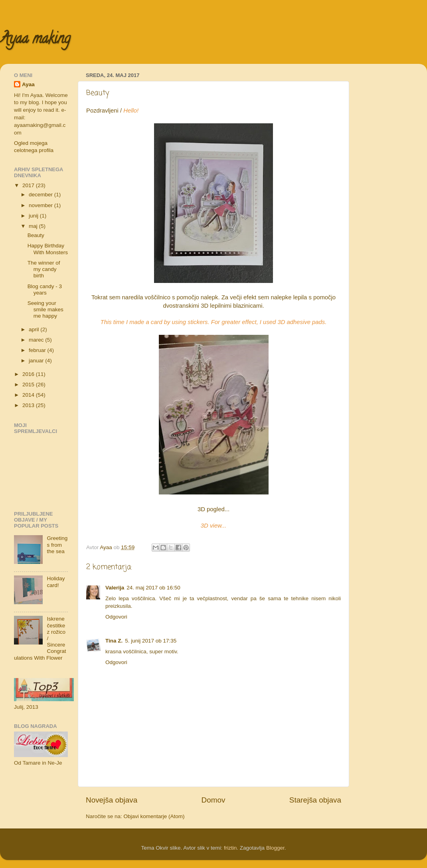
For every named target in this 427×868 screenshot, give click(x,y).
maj (34, 226)
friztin (230, 848)
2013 (29, 405)
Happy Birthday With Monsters (48, 249)
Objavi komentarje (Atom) (154, 816)
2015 (29, 385)
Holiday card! (56, 582)
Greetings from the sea (57, 545)
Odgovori (116, 617)
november (42, 205)
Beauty (36, 235)
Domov (213, 800)
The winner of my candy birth (44, 269)
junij (34, 216)
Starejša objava (315, 800)
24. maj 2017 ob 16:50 (153, 588)
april (35, 329)
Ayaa (28, 84)
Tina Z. (114, 641)
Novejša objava (112, 800)
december (42, 195)
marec (37, 340)
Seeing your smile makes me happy (45, 309)
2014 (29, 395)
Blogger (275, 848)
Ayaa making (35, 40)
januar (37, 361)
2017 (29, 185)
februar (38, 350)
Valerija (115, 588)
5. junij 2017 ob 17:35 (151, 641)
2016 (29, 374)
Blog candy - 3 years (45, 290)
